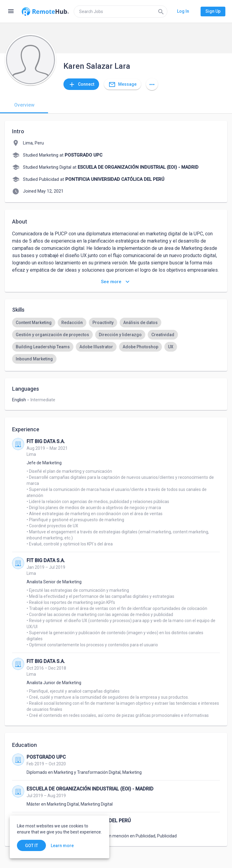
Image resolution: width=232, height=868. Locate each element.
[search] (121, 12)
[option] (34, 323)
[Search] (161, 12)
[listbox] (116, 341)
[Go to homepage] (45, 12)
